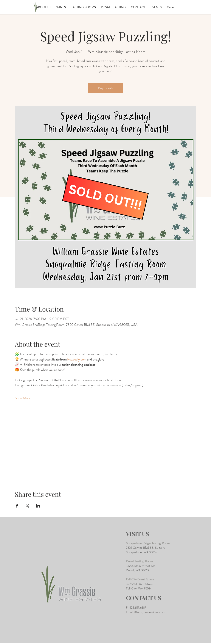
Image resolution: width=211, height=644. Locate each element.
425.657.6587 (138, 608)
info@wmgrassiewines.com (147, 612)
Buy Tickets (106, 88)
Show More (23, 398)
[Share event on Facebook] (17, 506)
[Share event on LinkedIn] (38, 506)
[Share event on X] (27, 506)
